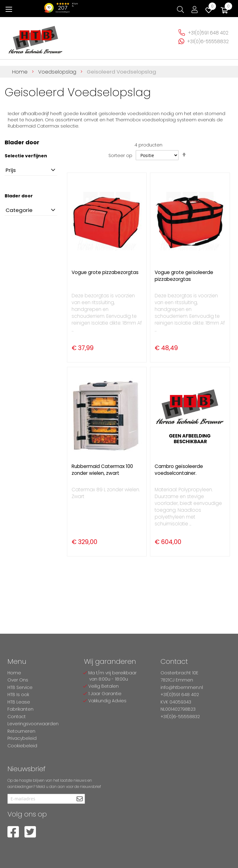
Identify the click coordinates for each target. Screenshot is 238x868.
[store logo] (36, 37)
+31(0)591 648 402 (208, 33)
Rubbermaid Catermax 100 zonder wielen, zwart (102, 470)
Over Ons (18, 680)
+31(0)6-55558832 (208, 41)
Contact (17, 717)
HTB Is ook (18, 695)
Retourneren (21, 731)
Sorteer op (120, 155)
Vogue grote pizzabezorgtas (105, 272)
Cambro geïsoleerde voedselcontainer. (179, 470)
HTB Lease (19, 702)
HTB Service (20, 687)
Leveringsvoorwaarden (33, 724)
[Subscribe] (79, 799)
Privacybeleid (22, 738)
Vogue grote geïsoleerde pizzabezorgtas (184, 276)
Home (21, 72)
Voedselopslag (58, 72)
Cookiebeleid (22, 746)
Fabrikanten (20, 709)
